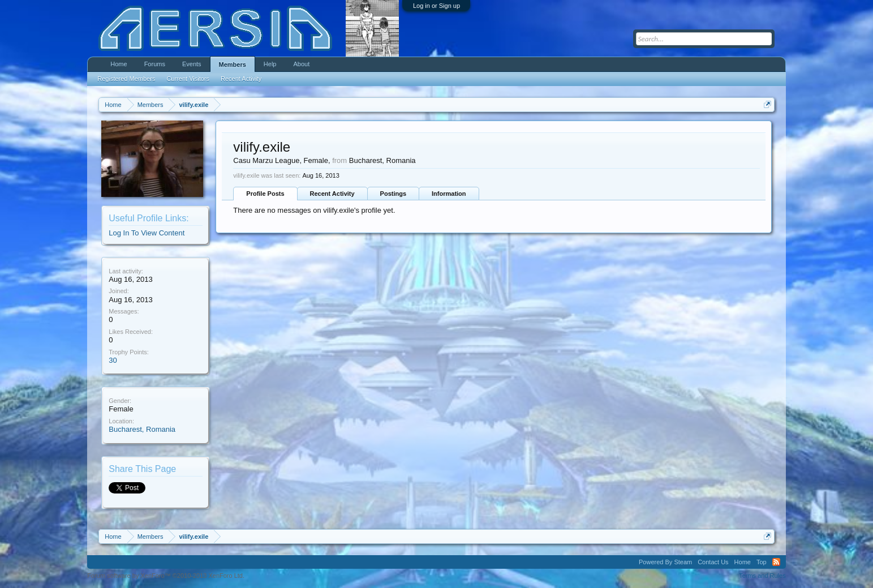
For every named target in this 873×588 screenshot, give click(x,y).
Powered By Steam (665, 562)
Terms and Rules (762, 576)
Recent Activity (332, 194)
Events (192, 64)
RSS (776, 562)
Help (270, 64)
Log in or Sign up (436, 6)
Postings (393, 194)
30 (113, 360)
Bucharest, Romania (142, 429)
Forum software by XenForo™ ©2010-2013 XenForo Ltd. (166, 576)
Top (762, 562)
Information (449, 194)
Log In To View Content (147, 233)
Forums (155, 64)
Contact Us (713, 562)
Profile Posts (265, 194)
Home (119, 64)
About (301, 64)
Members (233, 65)
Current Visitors (188, 79)
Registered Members (126, 79)
